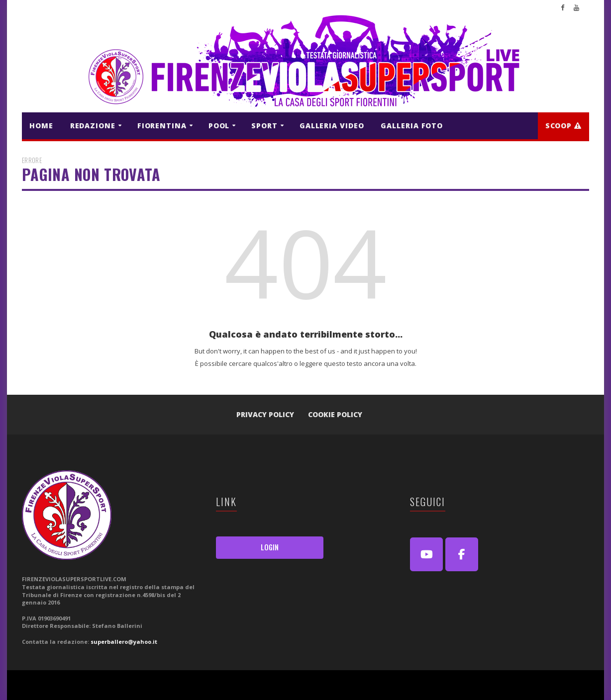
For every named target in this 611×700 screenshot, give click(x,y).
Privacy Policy (265, 414)
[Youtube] (426, 554)
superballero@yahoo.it (124, 642)
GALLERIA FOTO (412, 126)
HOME (41, 126)
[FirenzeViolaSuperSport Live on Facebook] (462, 554)
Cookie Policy (335, 414)
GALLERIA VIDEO (332, 126)
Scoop (563, 126)
